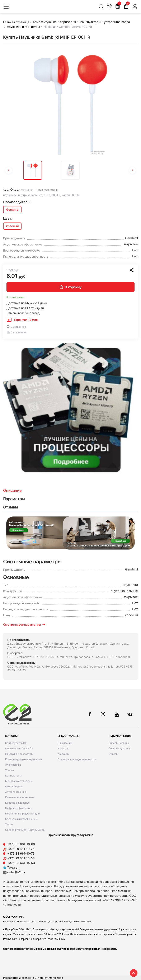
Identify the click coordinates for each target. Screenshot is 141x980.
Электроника (13, 765)
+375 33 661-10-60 (21, 844)
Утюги (9, 824)
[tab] (70, 491)
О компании (65, 743)
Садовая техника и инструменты (25, 830)
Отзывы (113, 754)
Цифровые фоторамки (19, 808)
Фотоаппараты (14, 786)
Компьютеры (13, 776)
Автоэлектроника (16, 792)
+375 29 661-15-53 (21, 858)
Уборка (10, 770)
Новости (63, 748)
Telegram (12, 867)
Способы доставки (120, 748)
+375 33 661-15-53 (21, 863)
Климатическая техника (20, 797)
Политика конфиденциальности (77, 759)
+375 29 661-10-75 (21, 849)
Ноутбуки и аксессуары (20, 754)
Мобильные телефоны (19, 781)
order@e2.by (16, 872)
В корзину (71, 287)
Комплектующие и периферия (23, 759)
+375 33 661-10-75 (21, 853)
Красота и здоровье (17, 803)
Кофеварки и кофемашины (21, 819)
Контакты (63, 754)
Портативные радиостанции (22, 814)
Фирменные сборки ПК (19, 748)
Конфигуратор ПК (16, 743)
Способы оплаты (119, 743)
